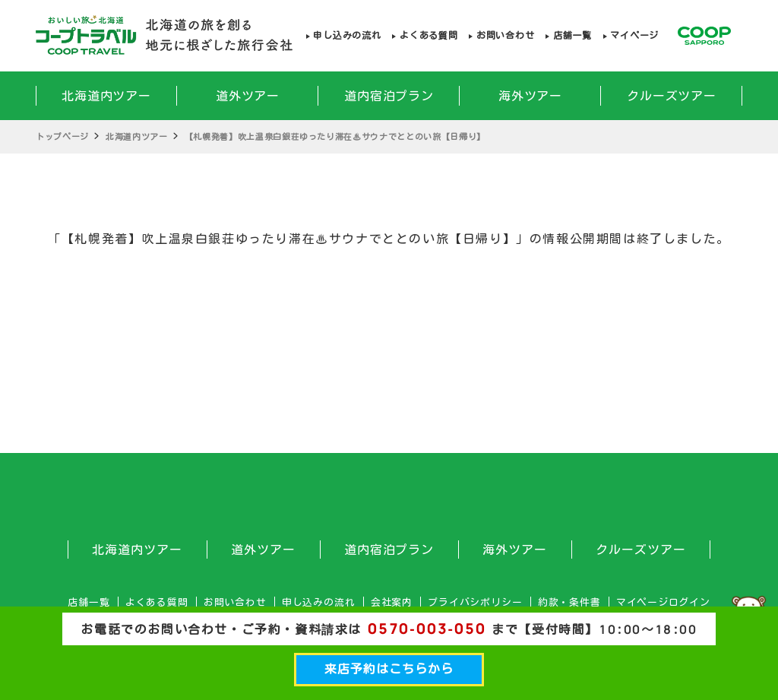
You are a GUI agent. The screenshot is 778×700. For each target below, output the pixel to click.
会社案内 (392, 602)
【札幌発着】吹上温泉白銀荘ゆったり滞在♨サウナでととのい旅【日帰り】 (335, 136)
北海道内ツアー (107, 96)
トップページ (62, 136)
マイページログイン (663, 602)
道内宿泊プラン (389, 96)
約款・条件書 (569, 602)
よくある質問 (429, 35)
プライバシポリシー (475, 602)
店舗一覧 (572, 35)
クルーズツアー (672, 96)
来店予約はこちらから (389, 669)
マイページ (634, 35)
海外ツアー (531, 96)
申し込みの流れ (347, 35)
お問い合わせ (505, 35)
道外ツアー (248, 96)
